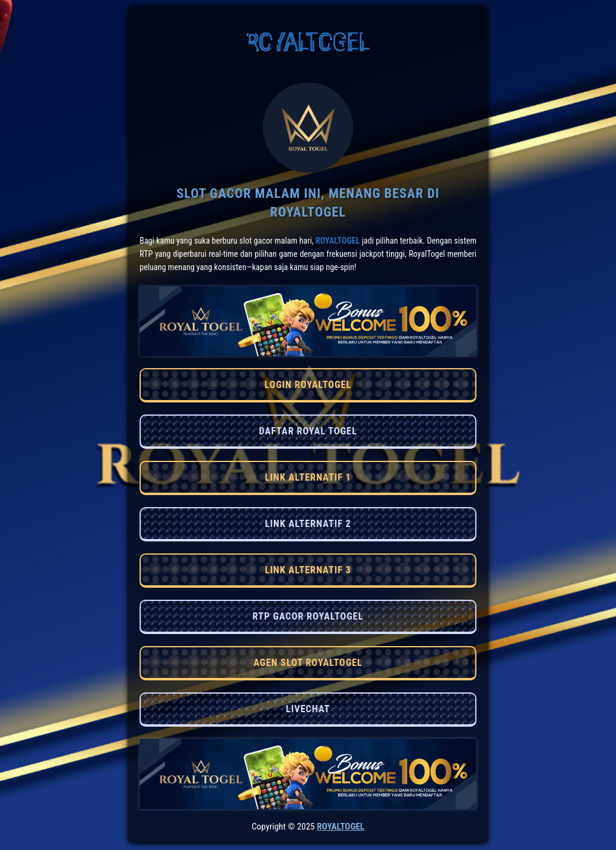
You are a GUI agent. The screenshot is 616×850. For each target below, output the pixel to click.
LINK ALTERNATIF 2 (308, 524)
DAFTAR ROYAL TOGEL (308, 431)
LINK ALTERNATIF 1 (308, 477)
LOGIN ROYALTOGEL (308, 385)
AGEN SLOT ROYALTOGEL (308, 663)
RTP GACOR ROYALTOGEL (308, 616)
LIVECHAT (308, 709)
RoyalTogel (337, 241)
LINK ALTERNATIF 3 (308, 570)
